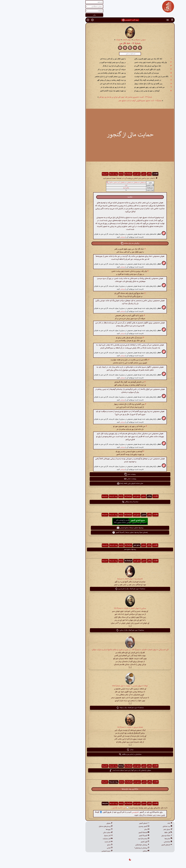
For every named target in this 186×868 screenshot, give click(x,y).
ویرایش (86, 237)
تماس (73, 848)
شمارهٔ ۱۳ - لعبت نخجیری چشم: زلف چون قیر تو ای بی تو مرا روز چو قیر (89, 97)
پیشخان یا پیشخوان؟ (105, 848)
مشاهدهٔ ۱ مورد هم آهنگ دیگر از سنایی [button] (93, 630)
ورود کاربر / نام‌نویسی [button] (93, 20)
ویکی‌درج (89, 188)
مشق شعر (100, 174)
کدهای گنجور (107, 823)
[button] (135, 20)
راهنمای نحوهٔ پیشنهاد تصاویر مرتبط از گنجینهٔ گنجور (93, 532)
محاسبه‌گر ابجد (107, 839)
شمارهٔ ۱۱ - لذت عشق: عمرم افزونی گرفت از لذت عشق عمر (103, 101)
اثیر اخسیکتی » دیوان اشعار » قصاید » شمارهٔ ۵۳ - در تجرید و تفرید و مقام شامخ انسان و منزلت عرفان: (93, 650)
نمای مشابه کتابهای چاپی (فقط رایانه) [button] (93, 483)
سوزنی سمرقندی (102, 40)
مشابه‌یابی (131, 842)
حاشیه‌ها (68, 174)
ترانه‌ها (84, 174)
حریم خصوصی (70, 851)
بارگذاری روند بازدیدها (93, 789)
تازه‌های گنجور (130, 845)
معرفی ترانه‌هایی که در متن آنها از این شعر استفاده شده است (93, 770)
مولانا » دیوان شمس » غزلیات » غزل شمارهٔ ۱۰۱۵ (93, 686)
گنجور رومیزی (107, 826)
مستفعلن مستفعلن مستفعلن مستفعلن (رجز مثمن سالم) (91, 183)
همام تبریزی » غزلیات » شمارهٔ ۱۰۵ (93, 727)
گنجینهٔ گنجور (107, 836)
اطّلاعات (118, 174)
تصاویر (107, 174)
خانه (133, 823)
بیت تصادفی (130, 826)
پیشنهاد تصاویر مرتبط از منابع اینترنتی (93, 528)
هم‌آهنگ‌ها (91, 174)
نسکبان (109, 851)
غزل (89, 185)
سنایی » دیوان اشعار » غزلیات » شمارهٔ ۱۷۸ (93, 608)
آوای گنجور (108, 842)
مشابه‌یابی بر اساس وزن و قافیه (93, 754)
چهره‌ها (72, 829)
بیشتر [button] (93, 750)
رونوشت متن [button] (93, 474)
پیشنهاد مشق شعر (93, 549)
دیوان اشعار (90, 40)
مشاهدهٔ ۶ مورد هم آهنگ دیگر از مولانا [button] (93, 708)
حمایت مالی (71, 833)
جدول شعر (131, 829)
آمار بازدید (72, 842)
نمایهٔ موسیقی (130, 836)
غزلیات (81, 40)
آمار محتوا (71, 836)
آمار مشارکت (71, 839)
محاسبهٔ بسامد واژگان (93, 502)
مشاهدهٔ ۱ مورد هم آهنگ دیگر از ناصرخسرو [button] (93, 589)
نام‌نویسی (98, 812)
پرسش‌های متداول (69, 826)
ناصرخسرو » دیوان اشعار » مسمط (93, 579)
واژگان (112, 174)
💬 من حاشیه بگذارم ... (83, 808)
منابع (73, 845)
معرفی (72, 823)
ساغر (110, 829)
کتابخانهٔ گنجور (107, 833)
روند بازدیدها (77, 174)
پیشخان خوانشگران (105, 845)
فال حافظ (131, 833)
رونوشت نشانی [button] (93, 479)
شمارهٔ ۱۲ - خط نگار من (93, 43)
